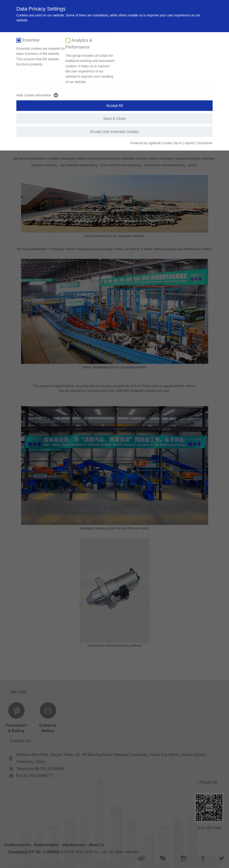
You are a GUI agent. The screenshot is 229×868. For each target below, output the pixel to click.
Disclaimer (205, 143)
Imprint (190, 143)
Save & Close (114, 119)
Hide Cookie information (34, 95)
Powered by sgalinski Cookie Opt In (157, 143)
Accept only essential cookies (114, 132)
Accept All (114, 106)
